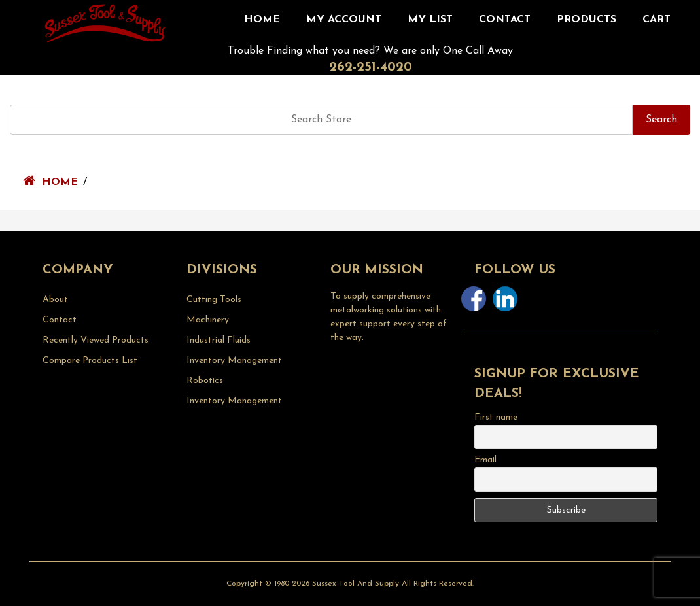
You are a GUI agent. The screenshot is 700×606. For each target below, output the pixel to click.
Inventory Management (234, 361)
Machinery (208, 320)
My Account (344, 20)
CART (656, 20)
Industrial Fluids (219, 340)
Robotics (205, 381)
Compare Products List (90, 361)
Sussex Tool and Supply (356, 584)
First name (496, 417)
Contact (505, 20)
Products (586, 20)
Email (485, 460)
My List (430, 20)
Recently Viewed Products (96, 340)
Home (262, 20)
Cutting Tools (214, 300)
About (55, 300)
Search (661, 120)
